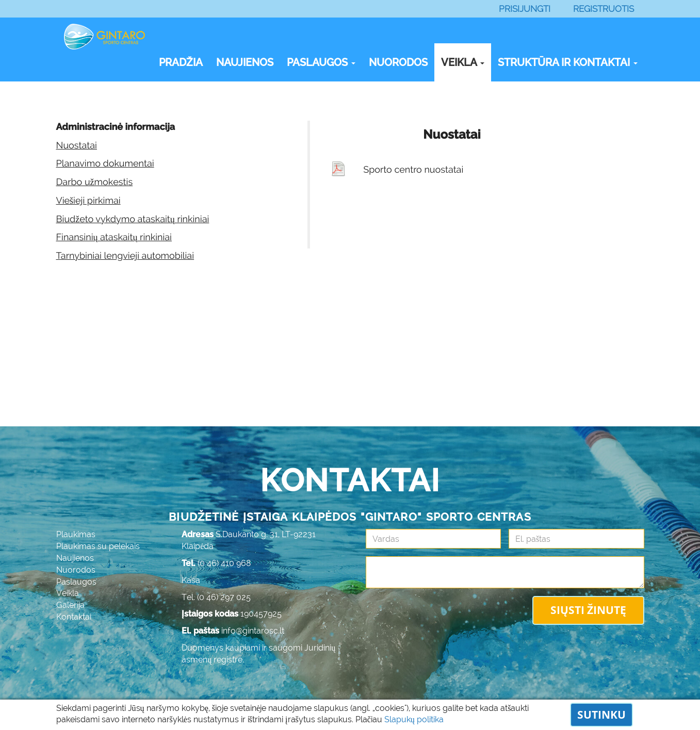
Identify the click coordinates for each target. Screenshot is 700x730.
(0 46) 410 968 (224, 563)
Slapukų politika (414, 719)
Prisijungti (525, 9)
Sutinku (601, 715)
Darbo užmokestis (95, 182)
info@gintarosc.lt (253, 631)
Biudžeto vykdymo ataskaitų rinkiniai (133, 219)
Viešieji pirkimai (88, 201)
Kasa (191, 580)
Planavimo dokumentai (105, 164)
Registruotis (604, 9)
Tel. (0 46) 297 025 (216, 597)
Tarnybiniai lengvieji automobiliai (125, 256)
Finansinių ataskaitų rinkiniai (114, 237)
